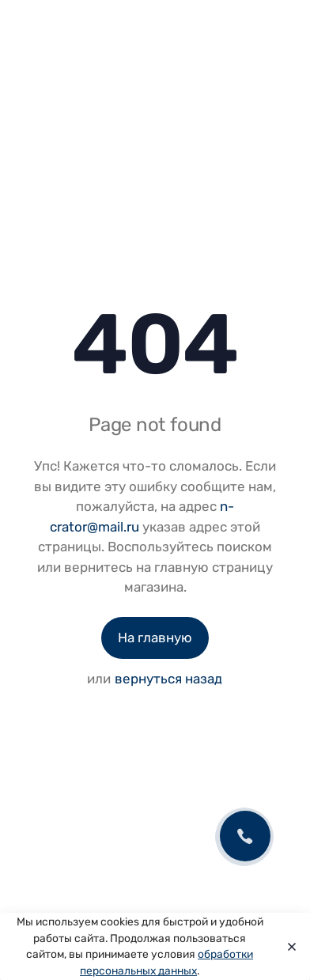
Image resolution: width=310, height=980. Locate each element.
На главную (155, 638)
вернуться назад (168, 679)
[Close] (287, 947)
